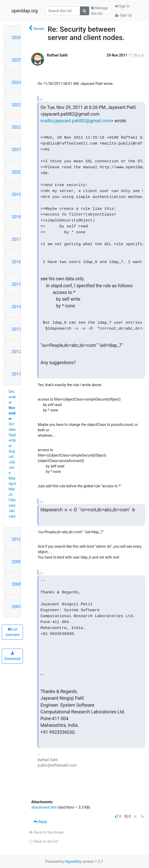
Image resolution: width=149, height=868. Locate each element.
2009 (16, 562)
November (12, 413)
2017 (16, 239)
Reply (40, 822)
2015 (16, 284)
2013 (16, 329)
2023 (16, 105)
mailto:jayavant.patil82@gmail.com (76, 121)
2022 (16, 127)
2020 (16, 172)
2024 (16, 82)
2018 (16, 217)
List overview (13, 632)
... (41, 98)
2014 (16, 307)
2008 (16, 584)
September (12, 440)
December (12, 397)
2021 (16, 149)
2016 (16, 262)
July (12, 462)
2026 (16, 37)
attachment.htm (44, 807)
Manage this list (100, 11)
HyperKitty (73, 862)
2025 (16, 60)
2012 (16, 352)
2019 (16, 194)
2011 (16, 374)
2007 (16, 607)
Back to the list (43, 841)
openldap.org (24, 11)
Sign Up (124, 15)
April (13, 484)
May (12, 478)
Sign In (122, 6)
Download (12, 656)
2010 (16, 539)
